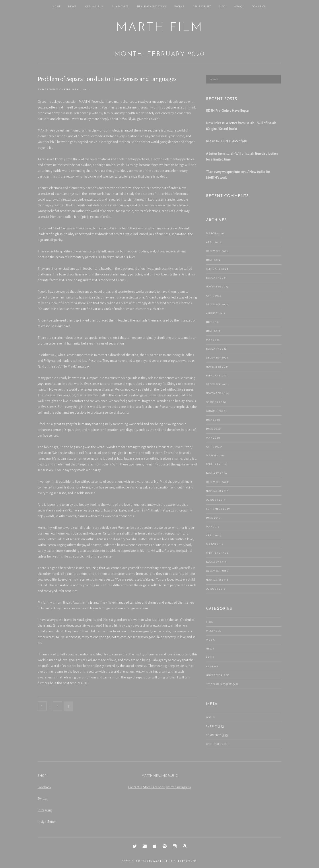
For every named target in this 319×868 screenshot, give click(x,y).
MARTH (159, 861)
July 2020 (213, 420)
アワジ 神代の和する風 (222, 684)
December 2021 (217, 358)
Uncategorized (218, 675)
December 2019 (217, 482)
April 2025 (214, 242)
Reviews (212, 667)
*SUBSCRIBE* (202, 7)
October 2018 (216, 589)
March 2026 (215, 233)
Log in (210, 718)
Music (211, 640)
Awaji (239, 7)
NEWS (72, 7)
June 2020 (214, 429)
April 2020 (214, 447)
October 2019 (216, 500)
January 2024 (217, 278)
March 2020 (215, 456)
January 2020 (217, 473)
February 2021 (217, 376)
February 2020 (217, 464)
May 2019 (213, 527)
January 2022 (216, 349)
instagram (45, 810)
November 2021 (217, 367)
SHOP (42, 776)
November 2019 (217, 491)
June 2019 (213, 518)
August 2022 (216, 313)
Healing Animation (152, 7)
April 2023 (214, 296)
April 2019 (214, 536)
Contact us (135, 787)
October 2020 (216, 402)
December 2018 (217, 571)
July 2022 (213, 322)
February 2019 (217, 553)
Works (180, 7)
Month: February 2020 (159, 54)
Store (147, 787)
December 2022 (217, 305)
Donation (259, 7)
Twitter (43, 799)
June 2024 (213, 260)
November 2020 (218, 393)
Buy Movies (120, 7)
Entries (215, 727)
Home (57, 7)
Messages (214, 631)
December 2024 (217, 251)
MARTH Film (159, 28)
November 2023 (217, 287)
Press (210, 658)
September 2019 (218, 509)
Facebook (45, 787)
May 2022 (213, 340)
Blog (222, 7)
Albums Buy (94, 7)
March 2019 (215, 544)
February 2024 (217, 269)
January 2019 (216, 562)
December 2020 (217, 385)
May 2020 (213, 438)
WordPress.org (218, 744)
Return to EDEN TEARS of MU (227, 141)
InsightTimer (47, 822)
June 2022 (213, 331)
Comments (217, 735)
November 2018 (217, 580)
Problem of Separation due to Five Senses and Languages (107, 79)
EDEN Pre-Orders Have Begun (228, 111)
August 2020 (216, 411)
